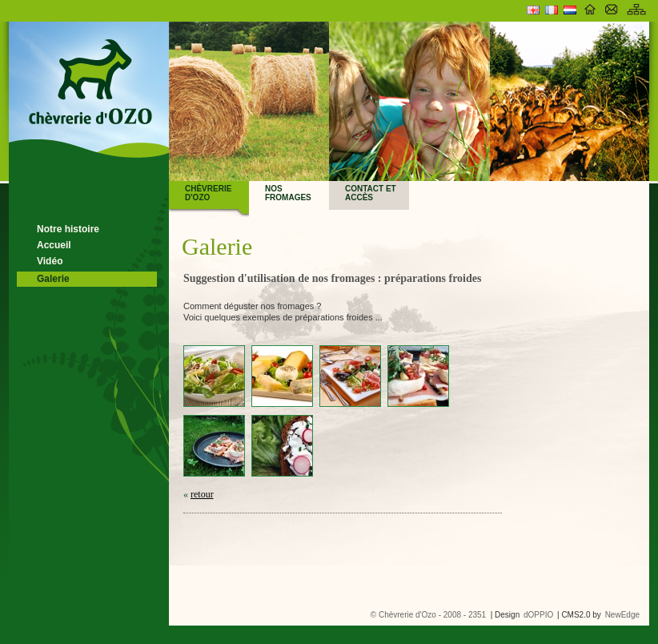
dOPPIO (538, 615)
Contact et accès (371, 193)
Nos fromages (288, 193)
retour (202, 494)
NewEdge (622, 615)
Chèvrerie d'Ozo (208, 193)
